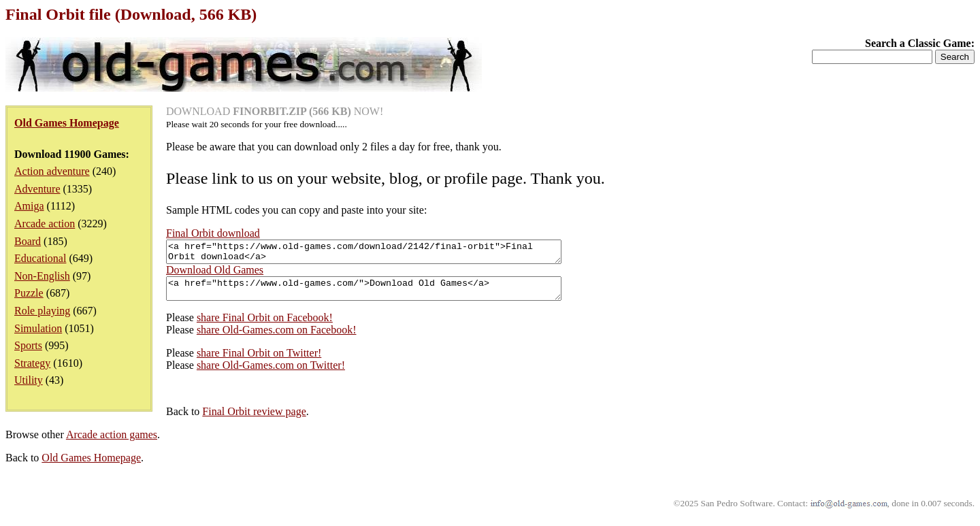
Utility (29, 380)
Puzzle (29, 293)
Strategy (32, 363)
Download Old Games (215, 274)
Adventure (37, 189)
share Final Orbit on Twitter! (259, 361)
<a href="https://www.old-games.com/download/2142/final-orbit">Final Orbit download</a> (388, 254)
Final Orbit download (213, 233)
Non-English (42, 276)
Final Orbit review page (254, 420)
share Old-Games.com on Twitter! (271, 373)
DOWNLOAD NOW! (275, 111)
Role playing (42, 311)
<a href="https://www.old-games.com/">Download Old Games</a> (388, 295)
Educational (40, 258)
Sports (28, 345)
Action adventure (52, 171)
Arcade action (45, 224)
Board (28, 241)
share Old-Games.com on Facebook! (277, 338)
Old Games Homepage (91, 466)
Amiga (29, 206)
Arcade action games (112, 443)
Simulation (38, 328)
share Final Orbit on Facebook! (265, 326)
